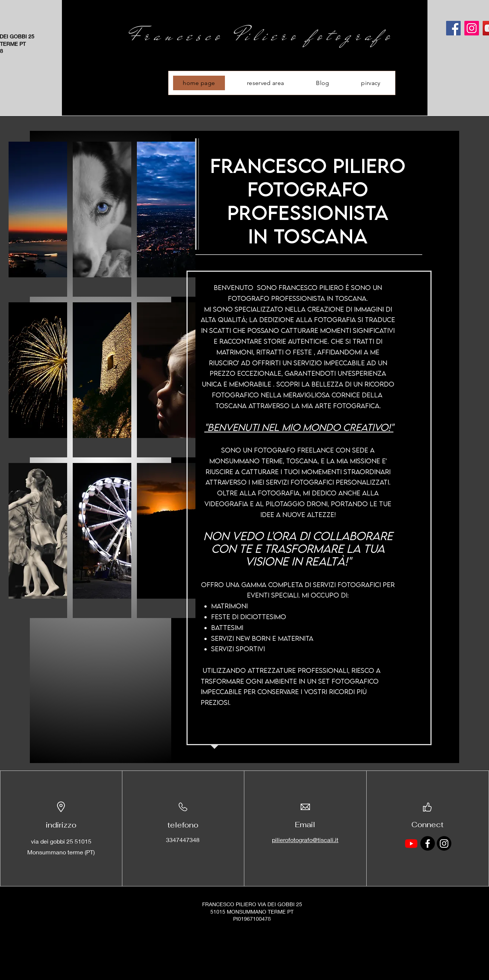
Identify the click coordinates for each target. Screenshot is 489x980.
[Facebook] (453, 28)
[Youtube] (411, 843)
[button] (38, 219)
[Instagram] (472, 28)
